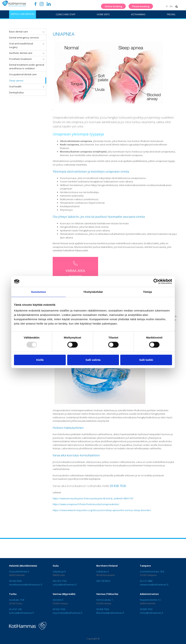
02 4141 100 (15, 609)
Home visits (103, 14)
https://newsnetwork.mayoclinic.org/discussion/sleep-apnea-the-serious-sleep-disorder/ (102, 510)
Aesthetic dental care (21, 53)
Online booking (113, 6)
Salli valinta (93, 360)
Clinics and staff (66, 14)
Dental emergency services (24, 38)
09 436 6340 (15, 581)
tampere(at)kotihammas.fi (154, 585)
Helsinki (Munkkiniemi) (23, 566)
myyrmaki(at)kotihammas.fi (68, 613)
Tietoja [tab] (148, 292)
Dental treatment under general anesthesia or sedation (27, 67)
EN (171, 6)
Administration (149, 594)
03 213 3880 (146, 581)
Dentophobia (16, 92)
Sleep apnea (16, 80)
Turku (13, 594)
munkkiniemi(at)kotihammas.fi (26, 585)
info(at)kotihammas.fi (152, 613)
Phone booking (141, 6)
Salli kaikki (146, 360)
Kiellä (40, 360)
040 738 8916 (103, 581)
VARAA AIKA (75, 271)
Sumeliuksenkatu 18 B (152, 571)
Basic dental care (19, 32)
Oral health (15, 86)
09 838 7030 (103, 609)
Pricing (171, 14)
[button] (43, 32)
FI (167, 6)
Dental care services (22, 14)
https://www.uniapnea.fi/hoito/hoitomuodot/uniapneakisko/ (86, 504)
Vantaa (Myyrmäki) (64, 594)
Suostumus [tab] (39, 292)
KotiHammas (138, 14)
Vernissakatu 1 (105, 600)
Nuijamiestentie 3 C (150, 600)
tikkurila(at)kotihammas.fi (110, 613)
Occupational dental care (23, 74)
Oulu (56, 566)
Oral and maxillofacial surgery (21, 45)
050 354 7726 (60, 581)
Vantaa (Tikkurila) (107, 594)
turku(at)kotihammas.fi (22, 613)
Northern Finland (107, 566)
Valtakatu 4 (102, 571)
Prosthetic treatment (20, 59)
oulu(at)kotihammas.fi (65, 585)
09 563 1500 (59, 609)
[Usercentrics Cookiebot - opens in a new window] (156, 281)
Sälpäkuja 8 (59, 571)
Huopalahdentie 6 (19, 571)
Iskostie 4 (58, 600)
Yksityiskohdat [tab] (93, 292)
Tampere (145, 566)
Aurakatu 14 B (17, 600)
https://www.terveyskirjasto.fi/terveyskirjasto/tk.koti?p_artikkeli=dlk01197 (93, 498)
